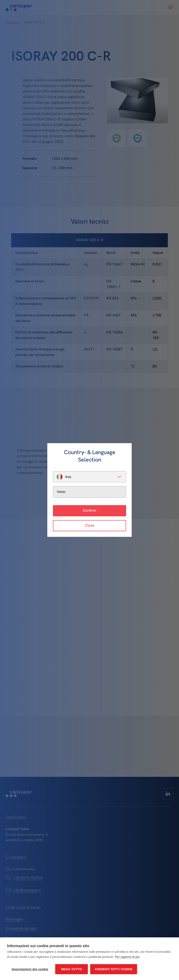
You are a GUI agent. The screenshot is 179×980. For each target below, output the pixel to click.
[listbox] (89, 477)
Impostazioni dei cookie (30, 969)
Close (90, 526)
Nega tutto (71, 969)
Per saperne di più (127, 957)
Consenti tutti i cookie (114, 969)
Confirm (89, 511)
